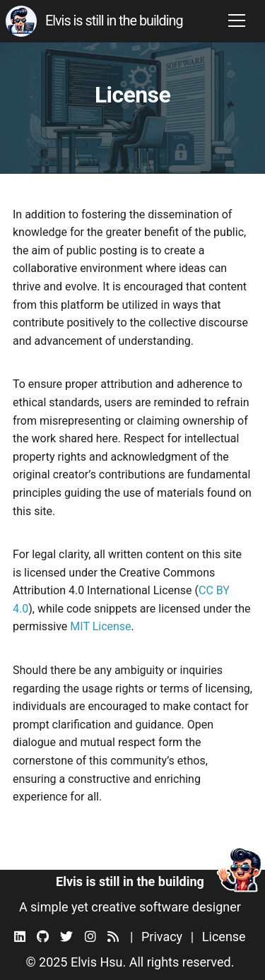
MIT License (100, 626)
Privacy (162, 937)
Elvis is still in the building (114, 21)
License (224, 937)
